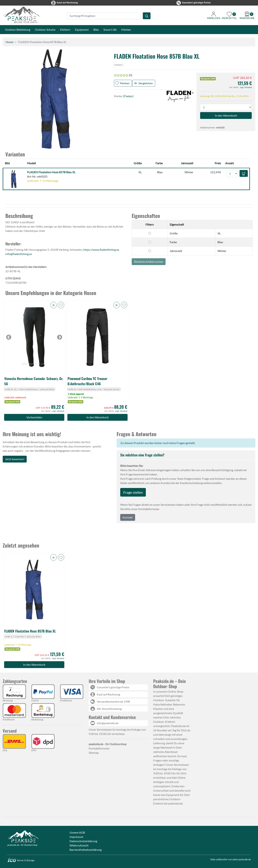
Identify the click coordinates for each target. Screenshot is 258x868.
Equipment (82, 30)
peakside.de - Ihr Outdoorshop (22, 845)
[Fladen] (128, 96)
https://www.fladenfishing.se (101, 250)
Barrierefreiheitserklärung (86, 850)
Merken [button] (125, 83)
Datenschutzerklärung (83, 841)
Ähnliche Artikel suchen (149, 262)
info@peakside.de (108, 723)
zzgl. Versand (246, 87)
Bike (96, 30)
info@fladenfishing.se (19, 254)
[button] (53, 305)
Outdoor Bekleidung (18, 30)
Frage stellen (133, 492)
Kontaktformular (99, 748)
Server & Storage (21, 860)
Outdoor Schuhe (45, 30)
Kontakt (128, 517)
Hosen (10, 42)
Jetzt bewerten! (15, 459)
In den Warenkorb (97, 417)
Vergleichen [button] (146, 83)
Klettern (65, 30)
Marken (126, 30)
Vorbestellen (34, 417)
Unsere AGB (77, 832)
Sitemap (94, 753)
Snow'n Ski (110, 30)
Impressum (76, 837)
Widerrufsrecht (79, 845)
